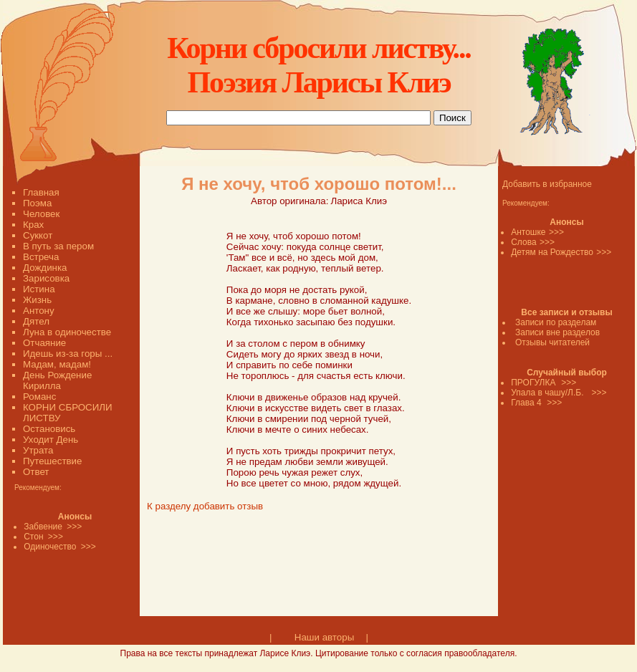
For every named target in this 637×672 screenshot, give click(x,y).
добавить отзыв (228, 506)
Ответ (36, 472)
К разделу (169, 506)
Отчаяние (44, 343)
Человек (41, 214)
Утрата (38, 450)
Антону (39, 311)
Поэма (37, 203)
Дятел (36, 321)
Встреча (41, 257)
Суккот (38, 235)
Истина (39, 289)
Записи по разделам (556, 322)
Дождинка (45, 268)
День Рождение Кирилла (57, 380)
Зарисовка (46, 278)
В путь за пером (58, 246)
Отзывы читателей (552, 342)
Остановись (49, 429)
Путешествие (52, 461)
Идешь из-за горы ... (68, 354)
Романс (39, 397)
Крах (33, 225)
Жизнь (37, 300)
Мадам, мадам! (57, 364)
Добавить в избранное (547, 184)
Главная (41, 192)
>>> (556, 232)
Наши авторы (324, 637)
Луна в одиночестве (67, 332)
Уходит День (51, 440)
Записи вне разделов (557, 332)
